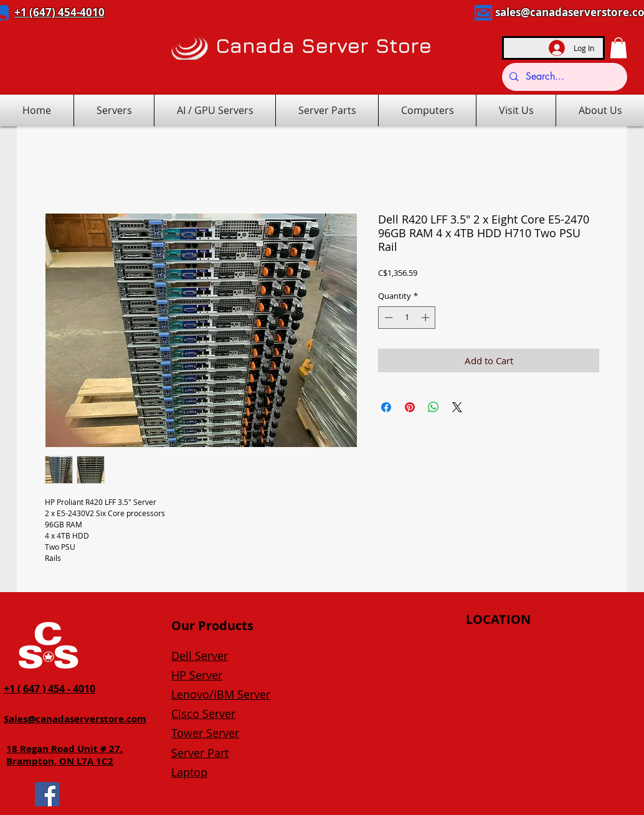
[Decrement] (387, 318)
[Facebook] (47, 794)
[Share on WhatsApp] (433, 407)
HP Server (197, 675)
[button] (618, 48)
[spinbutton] (407, 318)
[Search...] (563, 77)
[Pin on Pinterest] (410, 407)
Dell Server (200, 656)
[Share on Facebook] (386, 407)
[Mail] (483, 13)
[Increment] (427, 318)
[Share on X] (457, 407)
